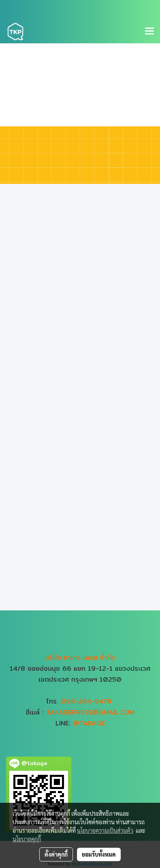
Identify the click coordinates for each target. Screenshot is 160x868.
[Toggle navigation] (149, 32)
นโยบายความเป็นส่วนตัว (105, 830)
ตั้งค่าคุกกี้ (56, 854)
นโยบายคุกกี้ (27, 839)
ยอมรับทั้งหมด (99, 854)
